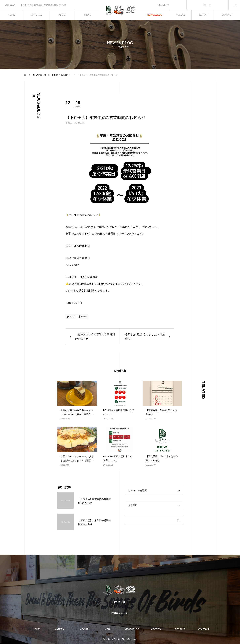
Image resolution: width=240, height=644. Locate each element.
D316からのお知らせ (75, 123)
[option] (50, 5)
